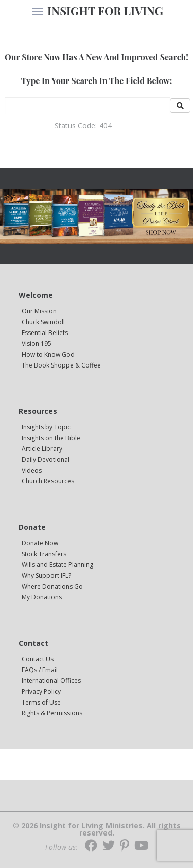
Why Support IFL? (46, 575)
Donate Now (40, 543)
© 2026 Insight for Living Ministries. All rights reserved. (97, 829)
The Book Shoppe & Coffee (61, 365)
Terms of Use (41, 702)
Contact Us (38, 659)
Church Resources (48, 481)
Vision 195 (37, 344)
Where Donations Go (52, 586)
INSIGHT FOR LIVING (105, 11)
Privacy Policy (41, 691)
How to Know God (48, 354)
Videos (32, 470)
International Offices (51, 681)
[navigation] (38, 12)
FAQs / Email (40, 670)
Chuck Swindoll (43, 322)
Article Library (42, 449)
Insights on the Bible (51, 438)
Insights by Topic (46, 427)
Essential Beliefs (45, 333)
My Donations (42, 597)
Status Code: (76, 126)
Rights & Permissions (52, 713)
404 (106, 126)
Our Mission (39, 311)
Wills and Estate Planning (57, 565)
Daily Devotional (46, 460)
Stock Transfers (44, 554)
